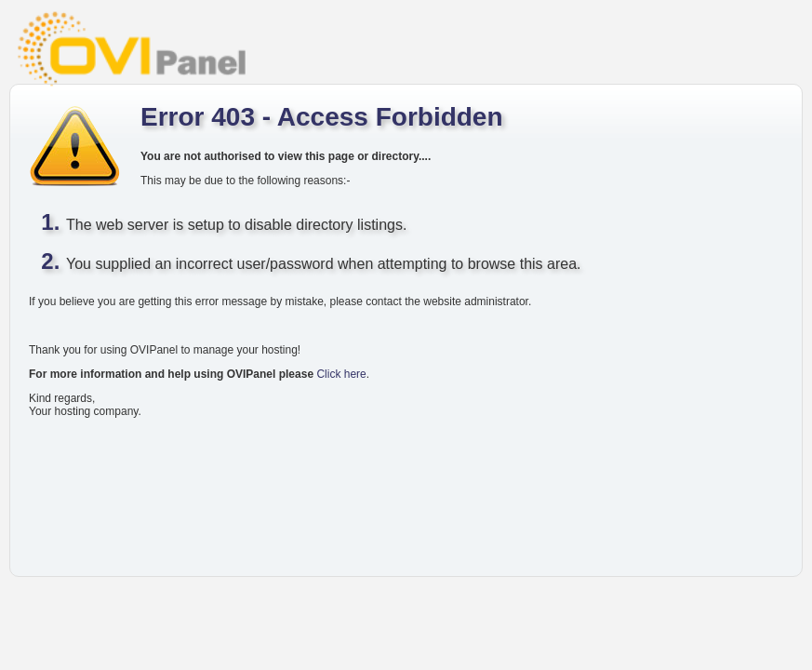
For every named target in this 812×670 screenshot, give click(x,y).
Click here (341, 374)
